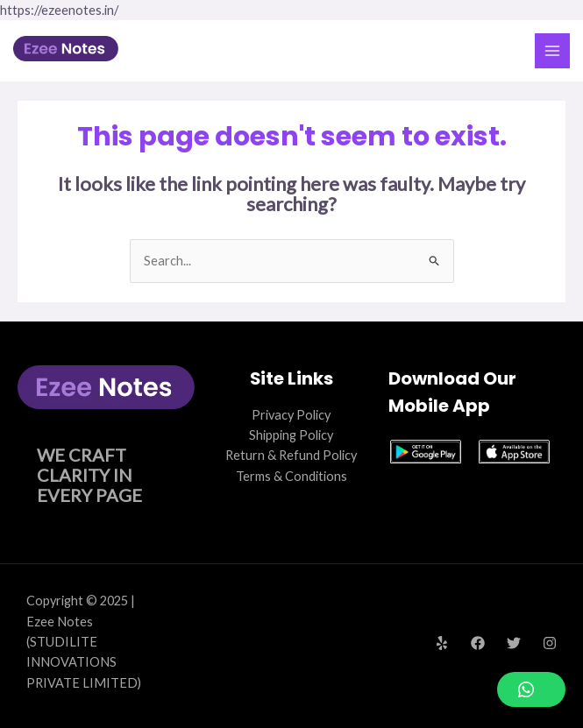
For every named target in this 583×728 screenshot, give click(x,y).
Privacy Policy (291, 415)
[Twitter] (514, 643)
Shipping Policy (291, 435)
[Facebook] (478, 643)
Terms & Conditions (291, 476)
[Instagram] (550, 643)
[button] (531, 689)
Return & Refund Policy (291, 455)
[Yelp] (442, 643)
